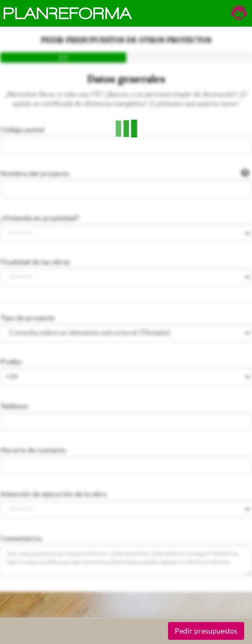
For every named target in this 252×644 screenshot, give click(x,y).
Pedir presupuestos (206, 631)
